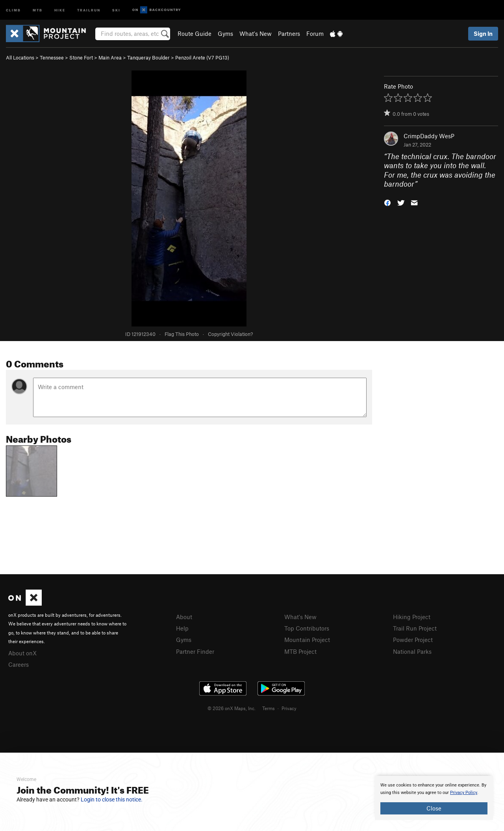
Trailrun (89, 10)
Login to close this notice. (112, 799)
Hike (60, 10)
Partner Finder (195, 651)
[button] (387, 202)
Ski (116, 10)
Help (182, 628)
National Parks (412, 651)
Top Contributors (307, 628)
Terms (269, 708)
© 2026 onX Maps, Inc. (232, 708)
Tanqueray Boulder (148, 58)
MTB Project (300, 651)
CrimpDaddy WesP (429, 136)
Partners (289, 33)
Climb (13, 10)
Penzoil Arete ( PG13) (202, 58)
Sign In (483, 33)
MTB (38, 10)
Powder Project (413, 640)
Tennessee (52, 58)
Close (434, 808)
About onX (22, 653)
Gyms (225, 33)
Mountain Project (307, 640)
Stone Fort (81, 58)
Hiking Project (412, 617)
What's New (256, 33)
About (184, 617)
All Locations (20, 58)
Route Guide (195, 33)
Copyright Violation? (230, 334)
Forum (315, 33)
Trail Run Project (415, 628)
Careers (19, 664)
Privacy (289, 708)
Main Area (110, 58)
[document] (434, 798)
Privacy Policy (464, 793)
